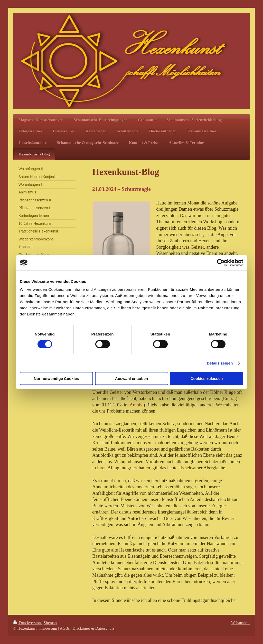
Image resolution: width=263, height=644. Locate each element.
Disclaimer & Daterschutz (93, 628)
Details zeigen (220, 363)
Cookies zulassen (207, 379)
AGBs (65, 628)
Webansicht (240, 623)
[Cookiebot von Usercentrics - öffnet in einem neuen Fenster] (221, 263)
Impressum (48, 628)
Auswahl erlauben (131, 379)
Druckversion (28, 623)
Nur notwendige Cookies (57, 379)
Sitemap (50, 623)
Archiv (136, 405)
